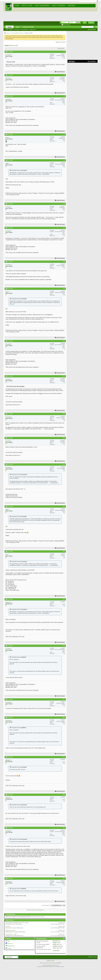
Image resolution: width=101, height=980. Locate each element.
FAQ (7, 30)
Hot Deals (72, 62)
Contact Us (91, 957)
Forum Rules (56, 951)
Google (9, 948)
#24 (64, 878)
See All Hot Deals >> (92, 61)
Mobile (49, 961)
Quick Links (32, 30)
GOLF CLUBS (27, 6)
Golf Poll (8, 926)
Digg (9, 941)
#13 (64, 438)
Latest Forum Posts (28, 27)
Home (17, 6)
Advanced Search (92, 30)
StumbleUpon (11, 946)
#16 (64, 551)
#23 (64, 828)
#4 (64, 134)
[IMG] (54, 944)
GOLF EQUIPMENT (42, 6)
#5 (64, 160)
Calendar (11, 30)
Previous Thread (31, 910)
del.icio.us (10, 943)
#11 (64, 376)
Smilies (55, 943)
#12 (64, 414)
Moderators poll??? (11, 930)
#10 (64, 341)
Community (17, 30)
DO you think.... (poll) (11, 934)
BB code (55, 941)
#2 (64, 75)
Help (85, 23)
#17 (64, 599)
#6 (64, 204)
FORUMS (71, 6)
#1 (64, 51)
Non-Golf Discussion (17, 33)
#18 (64, 645)
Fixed (53, 961)
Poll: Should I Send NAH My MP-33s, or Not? (17, 923)
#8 (64, 261)
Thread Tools (60, 48)
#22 (64, 794)
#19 (64, 699)
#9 (64, 288)
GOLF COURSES (59, 6)
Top (64, 905)
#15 (64, 506)
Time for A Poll (13, 45)
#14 (64, 464)
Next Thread (40, 910)
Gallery (18, 27)
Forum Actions (24, 30)
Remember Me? (66, 25)
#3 (64, 96)
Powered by (45, 965)
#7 (64, 228)
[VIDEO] (55, 946)
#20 (64, 717)
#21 (64, 757)
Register (91, 23)
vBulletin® (50, 965)
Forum (10, 27)
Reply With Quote (60, 72)
